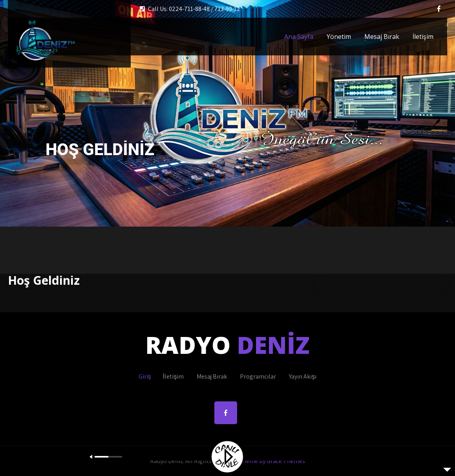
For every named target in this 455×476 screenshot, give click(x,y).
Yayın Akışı (303, 376)
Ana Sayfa (299, 37)
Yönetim (339, 37)
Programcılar (258, 376)
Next (438, 122)
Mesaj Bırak (382, 37)
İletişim (423, 37)
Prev (17, 122)
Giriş (145, 376)
